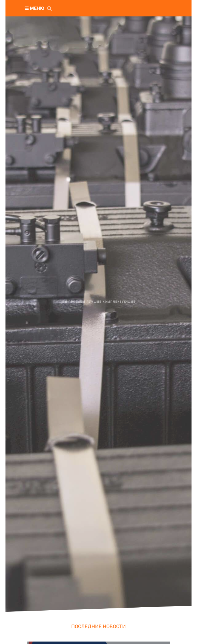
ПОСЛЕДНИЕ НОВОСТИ (98, 626)
